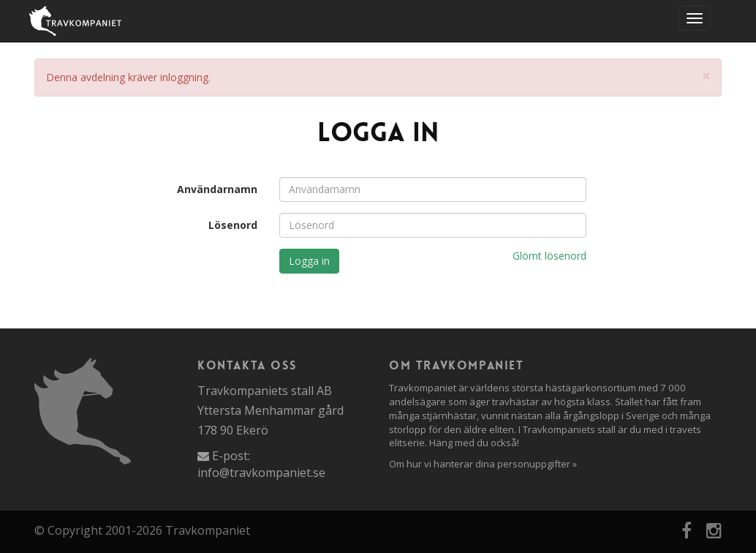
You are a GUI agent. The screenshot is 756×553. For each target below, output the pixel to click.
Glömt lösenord (549, 256)
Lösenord (233, 225)
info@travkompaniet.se (261, 473)
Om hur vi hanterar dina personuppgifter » (483, 464)
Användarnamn (217, 189)
